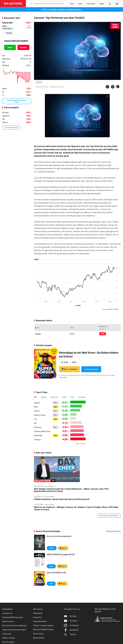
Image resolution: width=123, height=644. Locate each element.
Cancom (39, 82)
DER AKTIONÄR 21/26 (56, 572)
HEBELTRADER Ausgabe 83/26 (61, 554)
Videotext (7, 634)
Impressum (7, 613)
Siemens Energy (40, 415)
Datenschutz (8, 621)
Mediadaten (8, 609)
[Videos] (102, 4)
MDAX (64, 397)
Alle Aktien (38, 609)
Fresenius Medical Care (42, 431)
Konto (113, 375)
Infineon (37, 403)
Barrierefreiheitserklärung (14, 625)
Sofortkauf (69, 369)
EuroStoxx (82, 397)
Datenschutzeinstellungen (14, 630)
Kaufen (10, 47)
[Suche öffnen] (31, 4)
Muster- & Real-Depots (43, 625)
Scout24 (37, 411)
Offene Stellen (9, 638)
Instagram (71, 625)
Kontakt (70, 616)
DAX (35, 397)
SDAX (72, 397)
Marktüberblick (40, 621)
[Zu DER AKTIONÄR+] (91, 4)
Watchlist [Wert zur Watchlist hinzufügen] (9, 33)
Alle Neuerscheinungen (113, 531)
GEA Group (38, 427)
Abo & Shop (38, 634)
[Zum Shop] (72, 4)
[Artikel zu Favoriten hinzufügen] (118, 87)
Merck (36, 407)
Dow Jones (54, 397)
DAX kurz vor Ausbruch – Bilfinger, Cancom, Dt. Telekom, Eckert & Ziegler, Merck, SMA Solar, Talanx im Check (76, 508)
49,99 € (52, 548)
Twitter (70, 634)
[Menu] (117, 4)
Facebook (71, 630)
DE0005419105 (8, 28)
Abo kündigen (9, 642)
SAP (35, 423)
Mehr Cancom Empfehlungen (109, 515)
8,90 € (51, 584)
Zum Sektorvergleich (11, 127)
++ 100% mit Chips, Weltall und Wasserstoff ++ (61, 9)
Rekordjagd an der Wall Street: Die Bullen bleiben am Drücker (89, 354)
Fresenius (37, 440)
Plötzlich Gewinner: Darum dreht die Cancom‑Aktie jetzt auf (62, 499)
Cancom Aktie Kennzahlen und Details (17, 101)
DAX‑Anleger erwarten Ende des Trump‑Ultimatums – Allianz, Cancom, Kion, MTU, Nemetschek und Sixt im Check (72, 490)
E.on (36, 419)
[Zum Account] (80, 4)
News (56, 403)
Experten (37, 617)
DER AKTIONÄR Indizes (43, 629)
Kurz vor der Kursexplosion (59, 536)
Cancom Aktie (7, 23)
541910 (5, 26)
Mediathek (38, 613)
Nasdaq (44, 397)
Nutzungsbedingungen (13, 617)
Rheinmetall (38, 435)
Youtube (70, 621)
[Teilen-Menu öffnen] (107, 87)
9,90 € (51, 566)
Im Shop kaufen (91, 369)
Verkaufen (23, 47)
